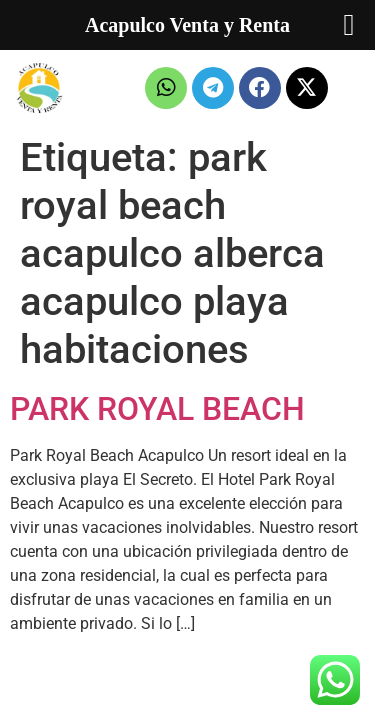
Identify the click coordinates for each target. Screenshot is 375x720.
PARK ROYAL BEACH (157, 409)
